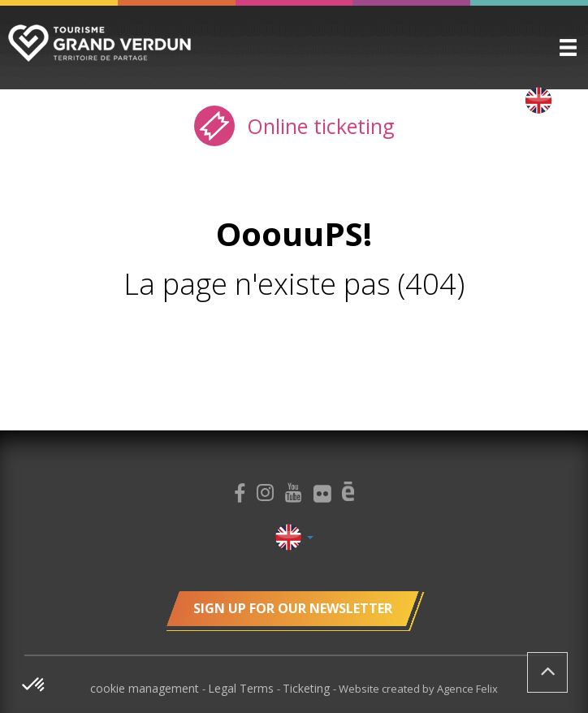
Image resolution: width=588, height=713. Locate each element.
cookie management (146, 688)
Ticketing (308, 688)
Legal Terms (242, 688)
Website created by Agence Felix (418, 689)
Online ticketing (294, 126)
